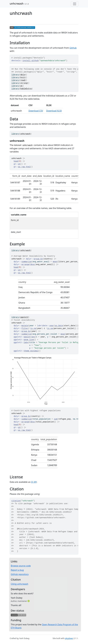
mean (55, 262)
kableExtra (26, 89)
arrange (25, 264)
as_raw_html (24, 167)
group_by (38, 259)
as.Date (59, 326)
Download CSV (36, 111)
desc (33, 264)
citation (16, 501)
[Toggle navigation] (75, 4)
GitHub (73, 48)
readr (23, 80)
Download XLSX (54, 111)
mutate (25, 326)
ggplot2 (24, 317)
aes (33, 337)
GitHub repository (20, 574)
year (52, 326)
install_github (30, 61)
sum (55, 419)
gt (21, 86)
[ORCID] (29, 601)
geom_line (29, 340)
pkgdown (69, 638)
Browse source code (21, 566)
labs (26, 343)
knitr (23, 77)
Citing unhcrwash (19, 584)
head (16, 161)
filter (25, 328)
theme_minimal (31, 351)
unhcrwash (17, 4)
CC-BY (34, 482)
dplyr (23, 75)
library (15, 75)
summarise (27, 262)
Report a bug (17, 570)
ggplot (27, 337)
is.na (33, 328)
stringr (24, 83)
